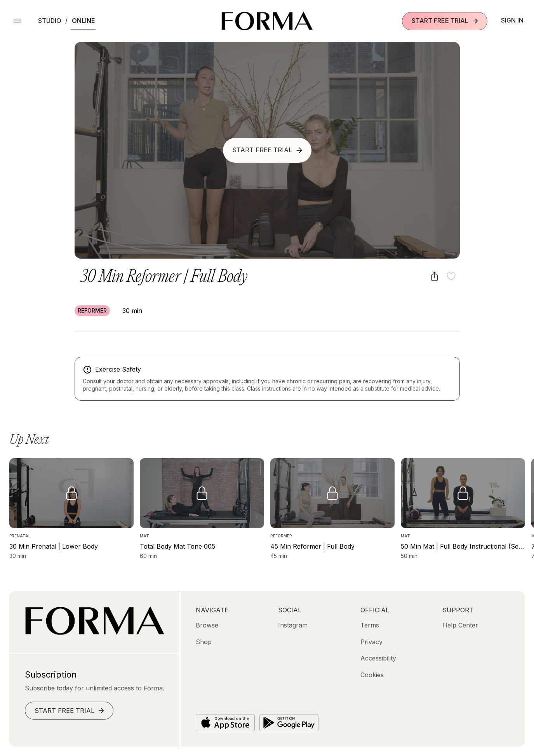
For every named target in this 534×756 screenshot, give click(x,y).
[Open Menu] (17, 21)
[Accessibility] (378, 658)
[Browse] (207, 625)
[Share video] (434, 276)
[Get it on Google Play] (289, 723)
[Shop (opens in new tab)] (204, 642)
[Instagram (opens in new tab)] (293, 625)
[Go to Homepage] (95, 633)
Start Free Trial (445, 21)
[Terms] (370, 625)
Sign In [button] (512, 20)
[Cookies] (372, 675)
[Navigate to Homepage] (267, 21)
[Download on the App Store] (225, 723)
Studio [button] (50, 21)
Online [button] (83, 21)
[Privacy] (371, 642)
